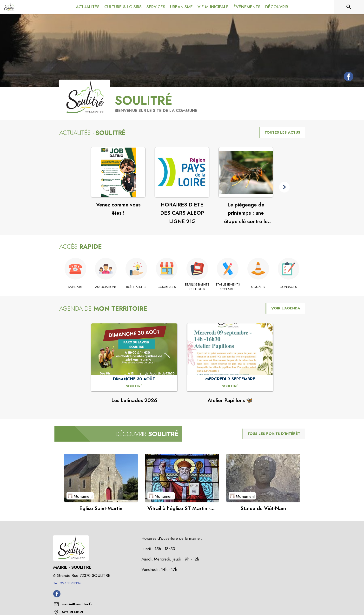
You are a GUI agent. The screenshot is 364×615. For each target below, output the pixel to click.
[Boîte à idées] (136, 287)
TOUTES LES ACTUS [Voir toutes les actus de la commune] (282, 132)
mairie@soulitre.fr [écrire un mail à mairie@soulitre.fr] (77, 604)
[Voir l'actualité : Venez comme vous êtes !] (118, 172)
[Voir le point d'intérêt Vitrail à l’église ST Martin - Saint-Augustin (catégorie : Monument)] (182, 478)
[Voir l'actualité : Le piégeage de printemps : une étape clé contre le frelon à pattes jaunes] (246, 172)
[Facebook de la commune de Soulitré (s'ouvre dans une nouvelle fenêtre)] (347, 77)
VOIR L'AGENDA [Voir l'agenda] (286, 308)
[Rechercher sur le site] (349, 7)
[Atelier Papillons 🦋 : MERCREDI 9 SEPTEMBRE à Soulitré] (230, 386)
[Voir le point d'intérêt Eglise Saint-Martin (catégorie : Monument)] (101, 478)
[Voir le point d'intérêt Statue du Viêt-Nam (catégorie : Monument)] (263, 478)
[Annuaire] (76, 287)
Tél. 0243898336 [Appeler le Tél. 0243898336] (67, 583)
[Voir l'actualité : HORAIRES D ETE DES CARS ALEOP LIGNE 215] (182, 172)
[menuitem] (88, 7)
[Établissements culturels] (197, 287)
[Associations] (106, 287)
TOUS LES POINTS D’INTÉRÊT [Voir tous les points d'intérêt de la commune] (274, 434)
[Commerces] (167, 287)
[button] (284, 187)
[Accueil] (9, 7)
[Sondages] (289, 287)
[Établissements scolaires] (228, 287)
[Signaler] (258, 287)
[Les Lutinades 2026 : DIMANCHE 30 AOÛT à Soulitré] (134, 386)
